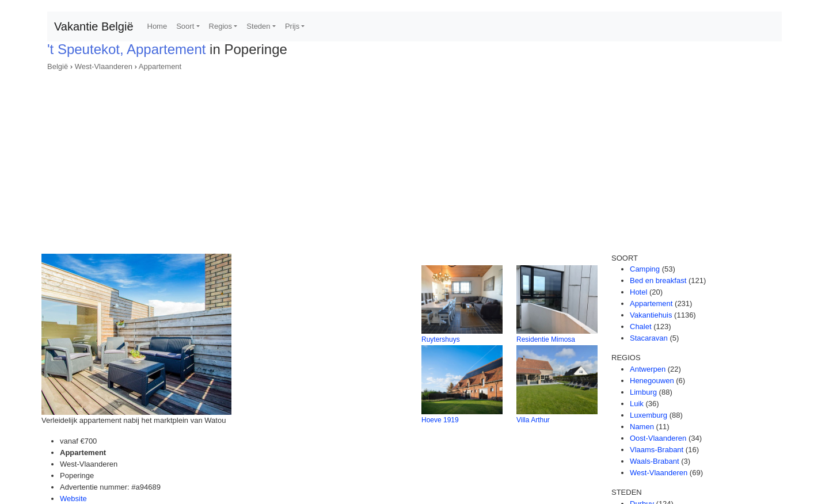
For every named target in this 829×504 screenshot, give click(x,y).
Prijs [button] (292, 26)
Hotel (638, 292)
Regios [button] (220, 26)
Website (73, 499)
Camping (645, 269)
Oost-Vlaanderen (658, 438)
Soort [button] (185, 26)
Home (157, 26)
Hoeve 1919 (440, 420)
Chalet (641, 327)
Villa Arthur (533, 420)
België (58, 66)
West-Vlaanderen (104, 66)
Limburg (643, 392)
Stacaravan (649, 338)
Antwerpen (648, 369)
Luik (637, 404)
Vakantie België (94, 26)
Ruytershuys (441, 339)
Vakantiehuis (651, 315)
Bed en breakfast (658, 280)
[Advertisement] (414, 159)
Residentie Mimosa (546, 339)
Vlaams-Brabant (657, 450)
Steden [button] (258, 26)
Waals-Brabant (655, 461)
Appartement (160, 66)
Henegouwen (652, 381)
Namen (642, 427)
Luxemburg (649, 415)
